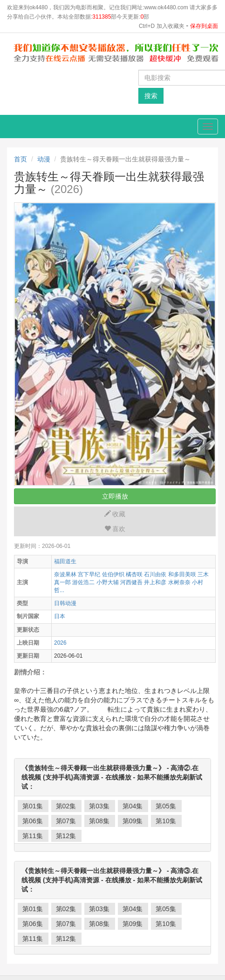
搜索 (151, 96)
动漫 (44, 159)
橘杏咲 (134, 574)
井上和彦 (155, 582)
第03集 (99, 806)
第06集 (33, 821)
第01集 (33, 806)
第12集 (66, 836)
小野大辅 (108, 582)
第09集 (133, 821)
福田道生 (65, 561)
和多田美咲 (182, 574)
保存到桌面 (204, 26)
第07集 (66, 821)
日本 (60, 616)
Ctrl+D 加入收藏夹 (162, 26)
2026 (60, 643)
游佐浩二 (83, 582)
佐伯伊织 (113, 574)
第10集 (166, 821)
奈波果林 (65, 574)
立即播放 (115, 496)
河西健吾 (131, 582)
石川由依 (155, 574)
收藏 (115, 514)
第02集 (66, 806)
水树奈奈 (179, 582)
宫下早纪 (89, 574)
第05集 (166, 806)
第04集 (133, 806)
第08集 (99, 821)
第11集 (33, 836)
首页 (20, 159)
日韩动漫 (65, 603)
